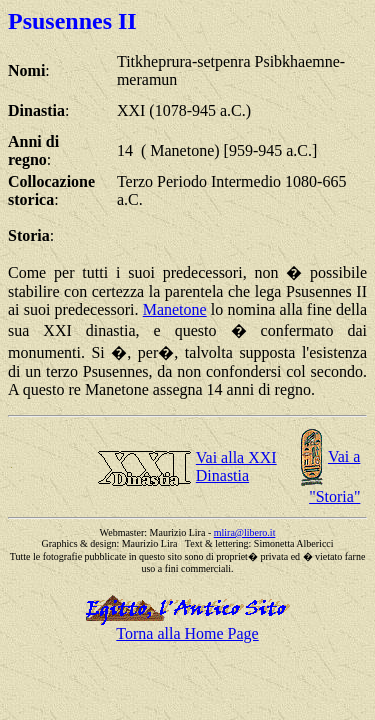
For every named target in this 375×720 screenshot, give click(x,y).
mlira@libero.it (245, 532)
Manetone (175, 309)
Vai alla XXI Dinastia (236, 466)
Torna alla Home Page (187, 633)
